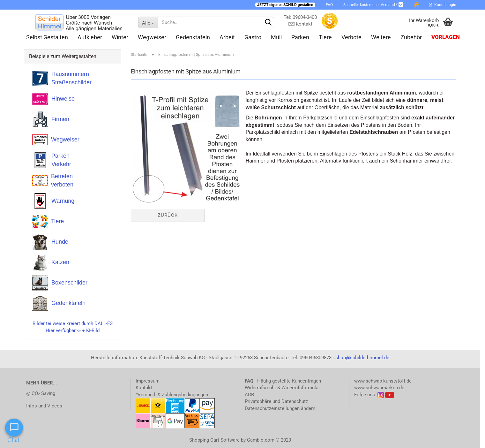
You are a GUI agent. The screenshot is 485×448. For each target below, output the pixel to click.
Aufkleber (90, 37)
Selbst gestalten (47, 37)
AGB (249, 395)
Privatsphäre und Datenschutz (276, 401)
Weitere (381, 37)
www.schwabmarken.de (379, 388)
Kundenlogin (443, 5)
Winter (120, 37)
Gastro (253, 37)
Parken (300, 37)
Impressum (148, 381)
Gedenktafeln (193, 37)
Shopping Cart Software (214, 440)
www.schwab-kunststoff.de (383, 381)
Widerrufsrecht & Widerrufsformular (282, 388)
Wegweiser (152, 37)
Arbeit (227, 37)
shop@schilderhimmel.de (362, 358)
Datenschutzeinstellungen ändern (280, 408)
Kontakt (144, 388)
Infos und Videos (44, 406)
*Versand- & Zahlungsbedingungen (172, 395)
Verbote (351, 37)
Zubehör (411, 37)
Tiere (325, 37)
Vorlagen (446, 37)
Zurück (168, 215)
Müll (276, 37)
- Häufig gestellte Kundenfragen (283, 381)
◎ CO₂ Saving (41, 393)
